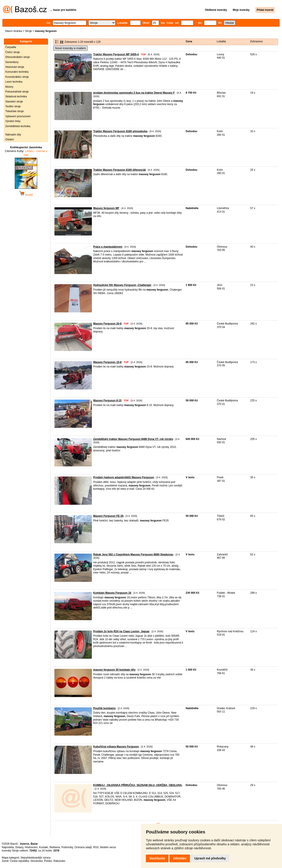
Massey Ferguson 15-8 (107, 362)
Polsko (48, 861)
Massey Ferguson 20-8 (107, 324)
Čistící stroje (13, 52)
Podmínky (67, 847)
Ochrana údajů (83, 847)
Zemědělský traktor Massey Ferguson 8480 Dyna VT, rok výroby (133, 439)
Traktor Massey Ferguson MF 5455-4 (116, 54)
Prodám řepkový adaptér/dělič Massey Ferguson (124, 477)
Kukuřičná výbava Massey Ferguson (116, 747)
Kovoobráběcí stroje (17, 77)
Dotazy (19, 847)
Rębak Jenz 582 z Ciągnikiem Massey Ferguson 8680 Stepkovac (133, 555)
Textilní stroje (13, 106)
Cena (189, 41)
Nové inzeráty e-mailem (70, 48)
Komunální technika (17, 72)
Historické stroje (15, 67)
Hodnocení (31, 847)
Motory (9, 87)
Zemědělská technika (18, 126)
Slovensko (36, 861)
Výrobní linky (13, 121)
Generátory (12, 62)
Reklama (55, 847)
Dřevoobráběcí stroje (18, 57)
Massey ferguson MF (106, 208)
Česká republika (19, 861)
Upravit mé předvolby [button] (210, 858)
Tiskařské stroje (15, 111)
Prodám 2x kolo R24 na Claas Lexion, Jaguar (121, 631)
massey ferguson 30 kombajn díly (114, 670)
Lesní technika (14, 82)
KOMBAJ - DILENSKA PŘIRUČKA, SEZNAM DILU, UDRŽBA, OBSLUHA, (138, 785)
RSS (96, 847)
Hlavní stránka (14, 31)
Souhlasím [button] (157, 858)
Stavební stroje (14, 102)
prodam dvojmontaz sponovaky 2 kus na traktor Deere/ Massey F (134, 93)
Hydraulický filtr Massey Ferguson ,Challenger (122, 285)
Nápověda (8, 847)
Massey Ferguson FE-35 (108, 516)
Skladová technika (16, 96)
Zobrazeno (256, 41)
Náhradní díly (13, 135)
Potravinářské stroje (17, 92)
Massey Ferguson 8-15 (107, 401)
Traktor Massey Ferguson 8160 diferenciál (120, 170)
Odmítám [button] (180, 858)
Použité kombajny (104, 708)
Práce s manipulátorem (108, 247)
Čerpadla (11, 47)
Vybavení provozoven (18, 116)
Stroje (28, 31)
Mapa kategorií (10, 858)
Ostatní (10, 139)
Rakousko (59, 861)
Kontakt (44, 847)
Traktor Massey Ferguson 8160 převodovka (120, 131)
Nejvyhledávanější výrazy (36, 858)
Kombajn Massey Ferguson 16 (112, 593)
